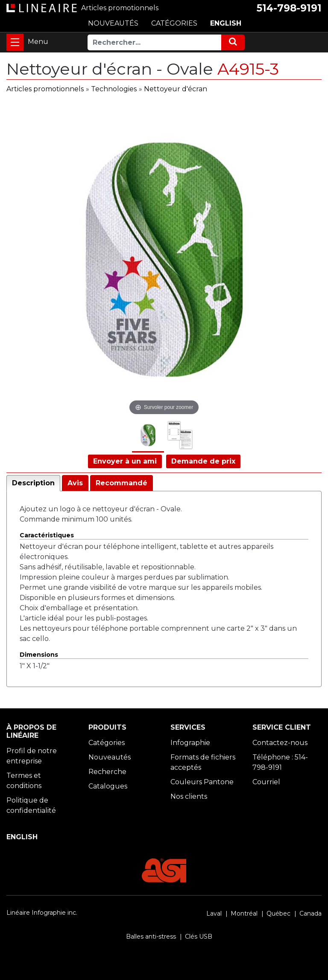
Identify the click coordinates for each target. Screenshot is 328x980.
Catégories (107, 743)
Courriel (266, 782)
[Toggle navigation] (15, 42)
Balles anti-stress (151, 937)
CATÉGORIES (174, 23)
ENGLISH (226, 23)
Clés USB (199, 937)
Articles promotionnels (45, 89)
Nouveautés (110, 757)
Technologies (114, 89)
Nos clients (189, 796)
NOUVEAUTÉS (113, 23)
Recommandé (122, 483)
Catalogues (108, 786)
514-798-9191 (289, 8)
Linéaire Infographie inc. (42, 913)
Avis (75, 483)
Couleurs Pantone (202, 782)
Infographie (190, 743)
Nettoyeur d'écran (176, 89)
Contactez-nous (280, 743)
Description (33, 483)
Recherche (107, 772)
